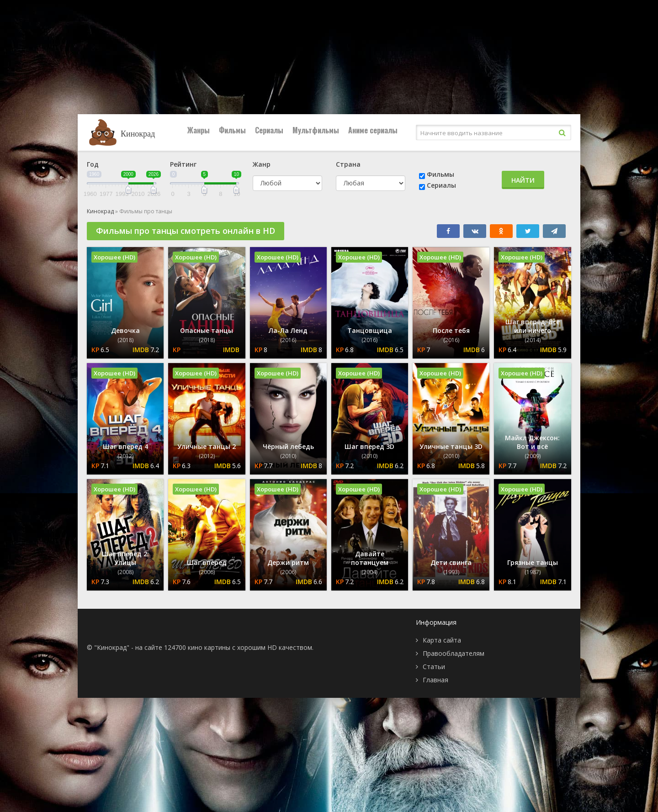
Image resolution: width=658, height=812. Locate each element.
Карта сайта (442, 640)
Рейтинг (183, 164)
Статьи (434, 667)
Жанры (199, 130)
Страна (348, 164)
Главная (435, 680)
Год (93, 164)
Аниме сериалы (373, 130)
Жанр (262, 164)
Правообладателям (454, 653)
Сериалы (269, 130)
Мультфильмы (316, 130)
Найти (523, 180)
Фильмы (232, 130)
